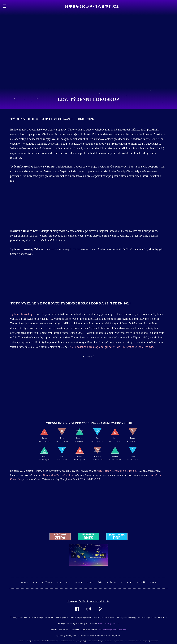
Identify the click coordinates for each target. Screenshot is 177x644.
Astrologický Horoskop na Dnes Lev (117, 471)
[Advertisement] (83, 19)
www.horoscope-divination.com (112, 630)
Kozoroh (129, 583)
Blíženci (50, 583)
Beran (27, 583)
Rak (61, 583)
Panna (81, 583)
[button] (74, 556)
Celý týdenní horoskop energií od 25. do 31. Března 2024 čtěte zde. (112, 347)
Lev (71, 583)
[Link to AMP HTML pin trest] (100, 612)
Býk (38, 583)
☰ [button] (5, 6)
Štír (102, 583)
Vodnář (143, 583)
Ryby (153, 583)
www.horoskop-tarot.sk (108, 623)
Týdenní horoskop (22, 314)
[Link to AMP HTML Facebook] (77, 613)
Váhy (92, 583)
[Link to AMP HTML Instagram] (89, 613)
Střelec (114, 583)
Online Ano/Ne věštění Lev (58, 475)
